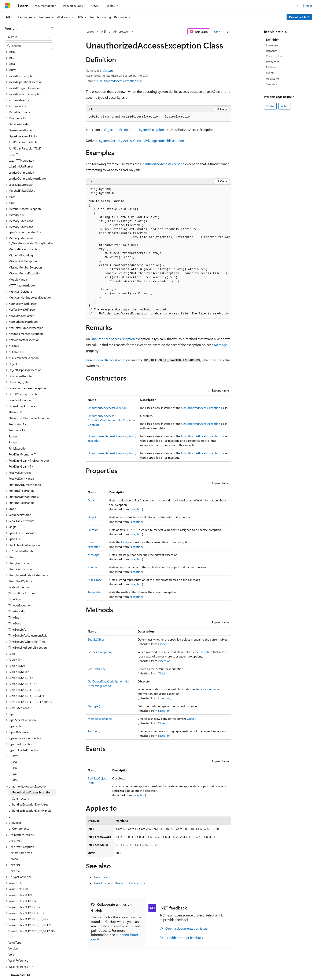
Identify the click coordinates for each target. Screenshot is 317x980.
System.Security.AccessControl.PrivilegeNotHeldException (141, 140)
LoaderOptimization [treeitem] (21, 158)
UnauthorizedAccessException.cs (118, 81)
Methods (272, 67)
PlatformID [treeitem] (15, 398)
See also (271, 84)
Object (109, 129)
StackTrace (95, 580)
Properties (273, 62)
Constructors (274, 56)
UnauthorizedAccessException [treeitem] (32, 778)
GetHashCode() (98, 669)
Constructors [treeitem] (20, 784)
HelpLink (93, 517)
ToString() (94, 731)
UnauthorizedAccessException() (108, 408)
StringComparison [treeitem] (20, 554)
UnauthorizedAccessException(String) (112, 453)
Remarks (272, 51)
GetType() (94, 706)
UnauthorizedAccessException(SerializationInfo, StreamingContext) (112, 420)
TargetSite (94, 592)
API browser (121, 31)
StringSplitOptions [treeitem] (20, 567)
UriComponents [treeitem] (19, 814)
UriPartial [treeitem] (14, 856)
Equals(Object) (97, 639)
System (108, 70)
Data (91, 500)
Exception (126, 129)
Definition (273, 39)
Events (270, 73)
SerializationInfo (206, 689)
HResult (93, 530)
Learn (90, 31)
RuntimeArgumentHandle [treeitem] (25, 470)
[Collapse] (52, 28)
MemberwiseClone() (101, 719)
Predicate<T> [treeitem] (17, 410)
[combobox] (29, 37)
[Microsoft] (8, 6)
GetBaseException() (100, 652)
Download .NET (299, 17)
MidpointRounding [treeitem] (21, 241)
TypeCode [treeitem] (15, 711)
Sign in (307, 5)
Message (220, 345)
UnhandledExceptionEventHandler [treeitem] (30, 796)
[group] (159, 252)
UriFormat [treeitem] (15, 826)
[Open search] (297, 6)
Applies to (272, 78)
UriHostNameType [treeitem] (20, 838)
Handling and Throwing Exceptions (119, 883)
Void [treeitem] (11, 940)
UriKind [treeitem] (13, 844)
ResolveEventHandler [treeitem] (22, 464)
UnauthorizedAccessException (162, 164)
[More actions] (227, 32)
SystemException (151, 129)
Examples (272, 45)
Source (92, 567)
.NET (104, 31)
